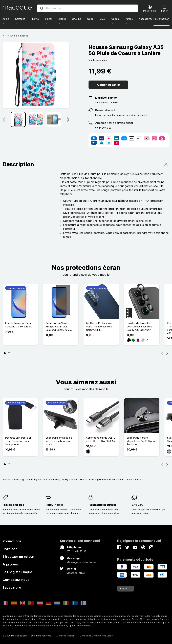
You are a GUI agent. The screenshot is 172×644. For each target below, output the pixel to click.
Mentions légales (66, 636)
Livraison (10, 549)
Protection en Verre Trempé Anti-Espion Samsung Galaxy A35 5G (59, 327)
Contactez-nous (16, 580)
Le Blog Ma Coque (17, 572)
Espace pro (12, 587)
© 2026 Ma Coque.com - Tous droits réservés (27, 636)
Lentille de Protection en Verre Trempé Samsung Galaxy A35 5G (100, 327)
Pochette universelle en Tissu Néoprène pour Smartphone (18, 441)
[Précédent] (162, 353)
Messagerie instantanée (81, 562)
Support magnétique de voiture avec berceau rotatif (59, 441)
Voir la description (98, 60)
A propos (10, 564)
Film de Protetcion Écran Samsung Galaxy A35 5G (19, 325)
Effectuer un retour (18, 557)
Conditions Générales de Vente (96, 636)
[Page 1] (5, 353)
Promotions (12, 541)
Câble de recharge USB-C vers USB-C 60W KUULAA (101, 439)
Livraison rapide (106, 98)
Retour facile (54, 505)
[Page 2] (9, 353)
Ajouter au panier (108, 85)
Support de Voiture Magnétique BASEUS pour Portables (141, 441)
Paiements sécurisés (102, 505)
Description (86, 164)
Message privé (76, 573)
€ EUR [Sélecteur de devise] (125, 589)
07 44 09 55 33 (76, 551)
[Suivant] (167, 353)
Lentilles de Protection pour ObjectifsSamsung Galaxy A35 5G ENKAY (140, 327)
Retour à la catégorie (15, 36)
